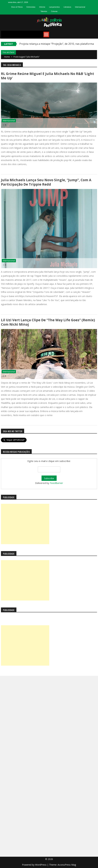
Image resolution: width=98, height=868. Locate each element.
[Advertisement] (25, 524)
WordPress (41, 865)
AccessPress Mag (67, 865)
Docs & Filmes (17, 7)
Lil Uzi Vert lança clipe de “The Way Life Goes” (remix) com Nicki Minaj (48, 322)
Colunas (54, 11)
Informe (42, 7)
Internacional (80, 7)
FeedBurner (56, 483)
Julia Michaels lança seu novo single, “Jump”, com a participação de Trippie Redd (46, 182)
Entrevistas (31, 7)
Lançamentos (54, 7)
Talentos (44, 11)
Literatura (67, 7)
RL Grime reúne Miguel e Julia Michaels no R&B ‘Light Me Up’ (47, 76)
